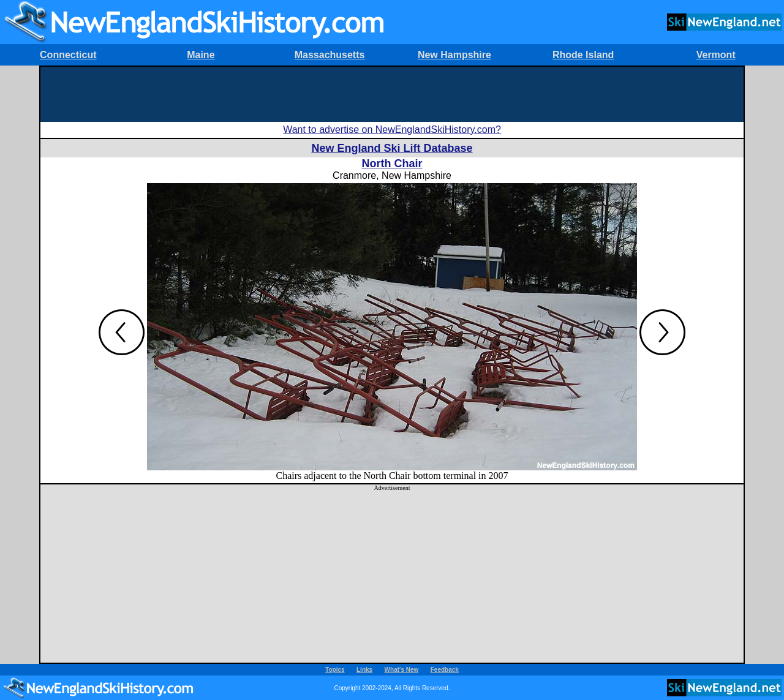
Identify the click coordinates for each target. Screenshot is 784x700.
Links (364, 670)
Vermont (716, 55)
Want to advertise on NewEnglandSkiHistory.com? (392, 130)
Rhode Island (583, 55)
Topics (335, 670)
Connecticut (68, 55)
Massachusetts (330, 55)
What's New (402, 670)
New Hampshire (454, 55)
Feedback (445, 670)
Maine (201, 55)
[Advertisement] (392, 94)
